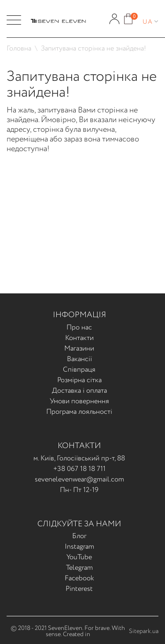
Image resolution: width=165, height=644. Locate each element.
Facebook (79, 578)
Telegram (79, 568)
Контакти (79, 338)
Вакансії (79, 359)
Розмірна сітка (79, 380)
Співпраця (79, 370)
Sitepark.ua (144, 631)
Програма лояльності (79, 412)
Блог (79, 536)
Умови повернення (79, 401)
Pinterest (79, 589)
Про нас (79, 327)
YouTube (79, 557)
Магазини (79, 349)
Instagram (79, 547)
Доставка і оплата (79, 391)
